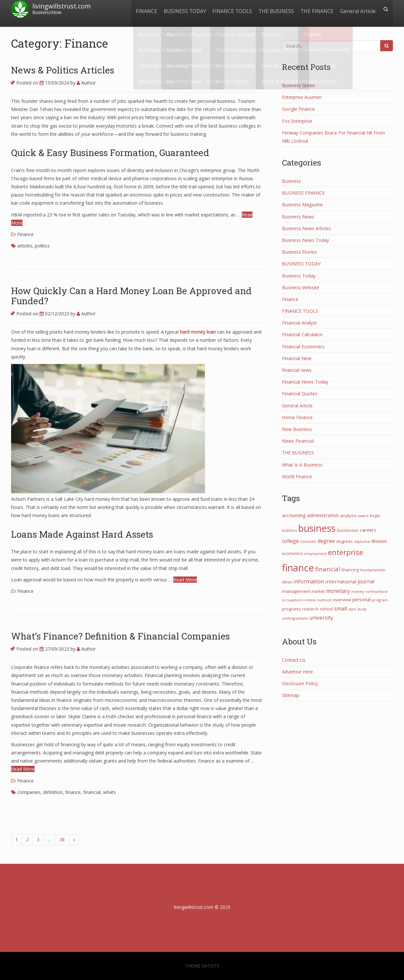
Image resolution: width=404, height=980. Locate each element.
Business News (298, 217)
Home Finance (297, 417)
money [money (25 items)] (357, 591)
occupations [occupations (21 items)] (293, 600)
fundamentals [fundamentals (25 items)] (373, 570)
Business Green (298, 85)
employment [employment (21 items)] (315, 553)
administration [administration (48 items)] (323, 515)
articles (25, 246)
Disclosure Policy (300, 683)
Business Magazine (302, 205)
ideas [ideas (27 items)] (287, 582)
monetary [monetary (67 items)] (338, 591)
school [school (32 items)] (326, 609)
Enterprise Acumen (302, 97)
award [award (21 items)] (363, 516)
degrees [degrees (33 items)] (344, 541)
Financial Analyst (299, 323)
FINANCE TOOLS (228, 9)
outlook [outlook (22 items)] (324, 600)
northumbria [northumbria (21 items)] (376, 591)
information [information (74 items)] (309, 581)
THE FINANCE (315, 9)
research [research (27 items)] (310, 609)
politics (42, 246)
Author (86, 83)
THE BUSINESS (273, 9)
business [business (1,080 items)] (317, 528)
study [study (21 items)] (362, 609)
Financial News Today (305, 382)
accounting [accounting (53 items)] (294, 515)
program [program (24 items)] (380, 600)
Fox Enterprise (297, 121)
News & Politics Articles (63, 70)
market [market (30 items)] (318, 591)
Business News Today (305, 240)
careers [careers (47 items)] (368, 530)
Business (291, 181)
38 (62, 839)
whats (109, 792)
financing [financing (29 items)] (350, 570)
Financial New (297, 358)
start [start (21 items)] (352, 609)
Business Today (299, 276)
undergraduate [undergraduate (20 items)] (295, 618)
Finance (25, 234)
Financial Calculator (302, 334)
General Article (357, 9)
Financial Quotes (300, 394)
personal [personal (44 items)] (362, 600)
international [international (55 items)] (341, 581)
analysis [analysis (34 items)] (348, 515)
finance (73, 792)
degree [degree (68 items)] (326, 541)
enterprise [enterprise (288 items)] (346, 552)
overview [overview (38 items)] (342, 600)
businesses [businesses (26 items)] (348, 530)
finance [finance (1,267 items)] (298, 568)
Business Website (301, 287)
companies (29, 792)
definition (53, 792)
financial (92, 792)
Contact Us (294, 660)
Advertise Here (297, 672)
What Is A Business (302, 465)
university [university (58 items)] (321, 618)
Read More (185, 580)
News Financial (298, 441)
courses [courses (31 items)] (308, 541)
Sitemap (291, 695)
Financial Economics (303, 347)
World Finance (297, 476)
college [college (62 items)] (290, 541)
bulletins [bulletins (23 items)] (289, 530)
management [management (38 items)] (296, 591)
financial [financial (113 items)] (328, 569)
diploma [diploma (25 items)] (362, 541)
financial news (297, 370)
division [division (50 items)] (379, 541)
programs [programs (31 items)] (291, 609)
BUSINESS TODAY (179, 9)
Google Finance (298, 109)
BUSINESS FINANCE (303, 193)
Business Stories (299, 252)
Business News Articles (306, 228)
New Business (297, 429)
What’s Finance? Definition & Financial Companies (120, 636)
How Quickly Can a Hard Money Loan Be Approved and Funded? (131, 296)
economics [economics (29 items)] (292, 553)
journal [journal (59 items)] (366, 581)
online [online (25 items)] (310, 600)
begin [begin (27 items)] (375, 516)
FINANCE (139, 9)
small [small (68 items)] (341, 609)
